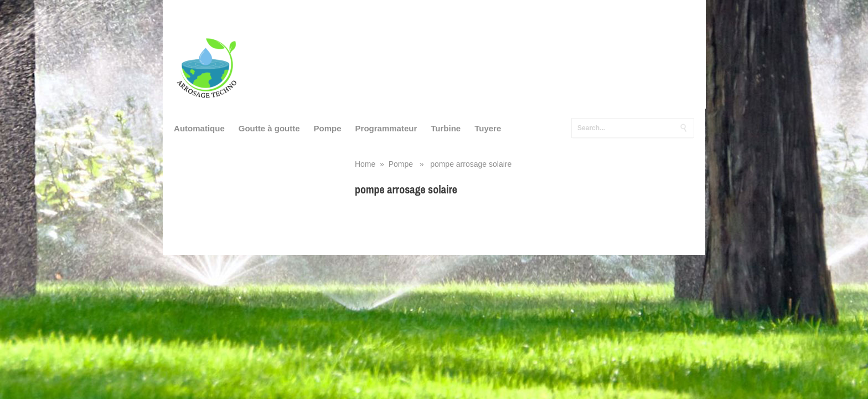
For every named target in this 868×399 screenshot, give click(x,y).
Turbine (446, 128)
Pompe (328, 128)
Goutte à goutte (269, 128)
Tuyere (488, 128)
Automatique (199, 128)
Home (365, 164)
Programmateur (386, 128)
